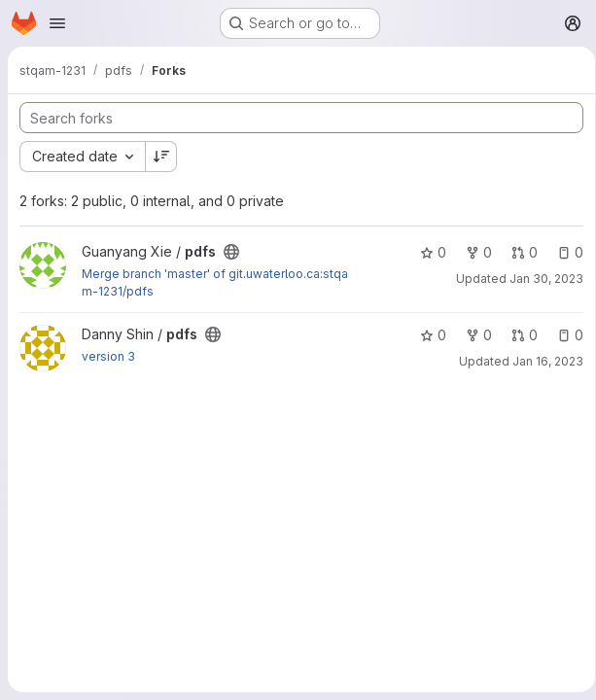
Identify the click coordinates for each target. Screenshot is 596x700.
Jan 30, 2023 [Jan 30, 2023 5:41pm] (206, 280)
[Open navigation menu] (57, 23)
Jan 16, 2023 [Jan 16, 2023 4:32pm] (205, 351)
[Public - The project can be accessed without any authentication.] (231, 252)
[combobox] (82, 157)
